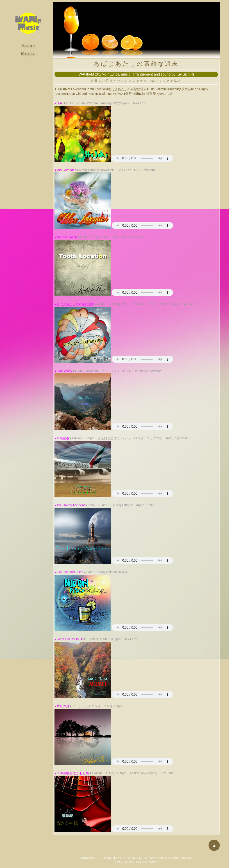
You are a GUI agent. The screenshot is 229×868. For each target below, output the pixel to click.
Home (28, 45)
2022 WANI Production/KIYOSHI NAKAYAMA (131, 858)
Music (28, 52)
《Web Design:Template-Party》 (136, 862)
